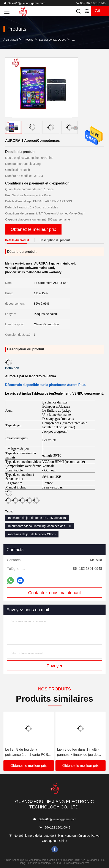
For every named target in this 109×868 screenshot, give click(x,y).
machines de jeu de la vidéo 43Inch (32, 534)
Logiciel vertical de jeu (53, 40)
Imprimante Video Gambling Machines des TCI (39, 526)
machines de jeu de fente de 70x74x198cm (37, 518)
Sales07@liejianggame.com (24, 3)
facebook (55, 849)
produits (28, 40)
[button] (76, 128)
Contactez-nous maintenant (54, 593)
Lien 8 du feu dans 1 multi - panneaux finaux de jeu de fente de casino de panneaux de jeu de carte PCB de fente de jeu (79, 752)
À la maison (11, 40)
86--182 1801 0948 (91, 3)
